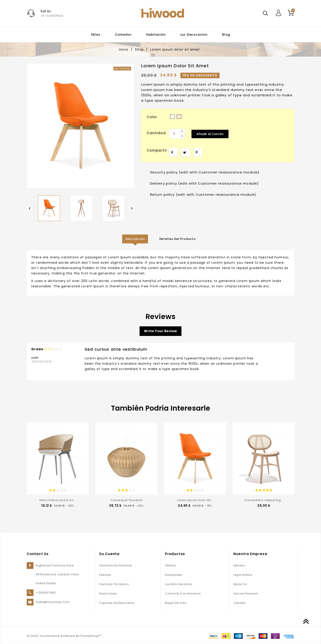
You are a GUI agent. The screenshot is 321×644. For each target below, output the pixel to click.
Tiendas (240, 603)
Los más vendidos (179, 584)
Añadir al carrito (210, 134)
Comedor (123, 35)
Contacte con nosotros (183, 594)
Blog (226, 35)
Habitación (156, 35)
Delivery (239, 565)
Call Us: (46, 11)
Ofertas (170, 565)
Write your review (160, 331)
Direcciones (108, 594)
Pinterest (198, 152)
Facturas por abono (114, 584)
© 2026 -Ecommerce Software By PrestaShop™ (64, 636)
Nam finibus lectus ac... (58, 500)
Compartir (173, 152)
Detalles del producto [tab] (178, 239)
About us (240, 584)
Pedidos (105, 575)
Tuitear (186, 152)
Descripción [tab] (135, 239)
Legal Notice (243, 575)
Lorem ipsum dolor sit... (195, 500)
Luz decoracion (194, 35)
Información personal (116, 565)
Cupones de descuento (117, 603)
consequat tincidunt (126, 500)
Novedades (174, 575)
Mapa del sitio (176, 603)
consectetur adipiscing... (264, 500)
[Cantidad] (174, 134)
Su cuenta (109, 554)
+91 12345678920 (52, 16)
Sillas (96, 35)
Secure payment (246, 594)
